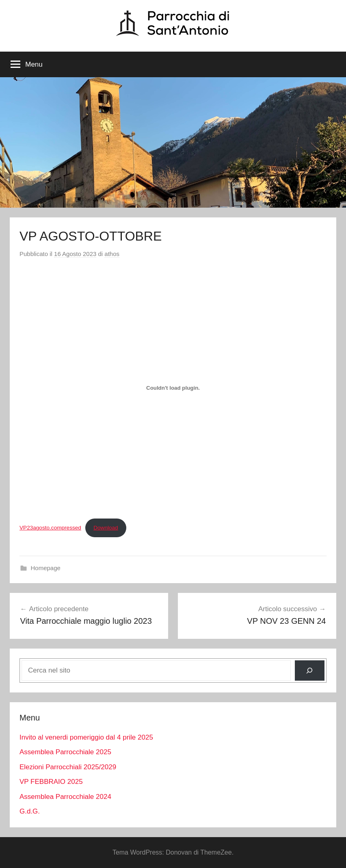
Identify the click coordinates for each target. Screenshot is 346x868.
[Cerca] (310, 671)
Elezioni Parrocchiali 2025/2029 (68, 767)
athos (112, 254)
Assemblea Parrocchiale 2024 (65, 797)
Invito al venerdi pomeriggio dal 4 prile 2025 (86, 737)
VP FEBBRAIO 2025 (51, 782)
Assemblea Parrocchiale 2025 (65, 752)
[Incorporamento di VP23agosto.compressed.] (173, 388)
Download (106, 528)
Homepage (46, 568)
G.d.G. (30, 811)
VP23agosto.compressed (50, 528)
